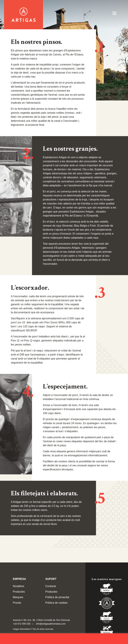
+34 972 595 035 (22, 624)
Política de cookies (56, 603)
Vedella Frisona (107, 632)
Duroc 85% (107, 590)
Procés (17, 603)
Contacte (51, 586)
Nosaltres (18, 586)
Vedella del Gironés (107, 618)
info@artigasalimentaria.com (51, 624)
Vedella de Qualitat (107, 604)
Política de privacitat (57, 597)
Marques (18, 597)
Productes (19, 592)
